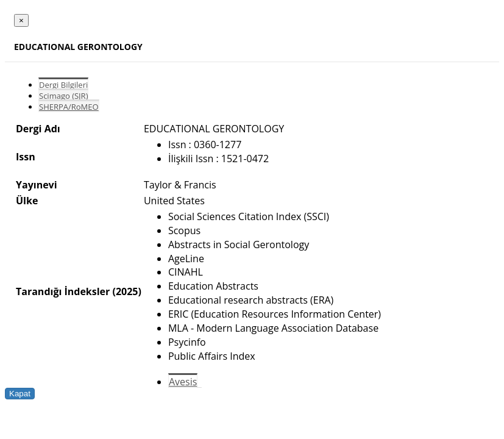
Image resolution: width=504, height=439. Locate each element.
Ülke (27, 201)
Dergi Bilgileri (63, 85)
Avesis (183, 382)
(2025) (126, 291)
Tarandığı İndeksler (63, 291)
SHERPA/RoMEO (69, 107)
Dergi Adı (38, 129)
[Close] (21, 20)
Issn (26, 157)
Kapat (20, 394)
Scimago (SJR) (63, 96)
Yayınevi (37, 185)
